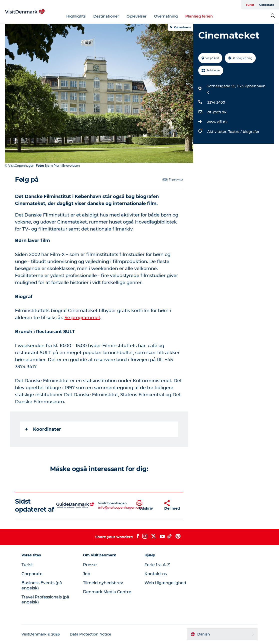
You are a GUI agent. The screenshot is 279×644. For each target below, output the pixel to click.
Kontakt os (156, 574)
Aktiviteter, (218, 132)
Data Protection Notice (90, 634)
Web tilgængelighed (165, 583)
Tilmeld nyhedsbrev (103, 583)
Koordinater (43, 429)
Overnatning (166, 16)
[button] (147, 505)
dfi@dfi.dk (217, 112)
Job (87, 574)
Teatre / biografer (244, 132)
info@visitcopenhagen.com (121, 507)
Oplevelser (136, 16)
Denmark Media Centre (107, 592)
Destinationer (106, 16)
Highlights (76, 16)
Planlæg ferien (199, 16)
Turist (250, 5)
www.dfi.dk (217, 122)
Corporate (267, 5)
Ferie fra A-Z (157, 565)
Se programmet (82, 318)
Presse (90, 565)
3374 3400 (216, 102)
